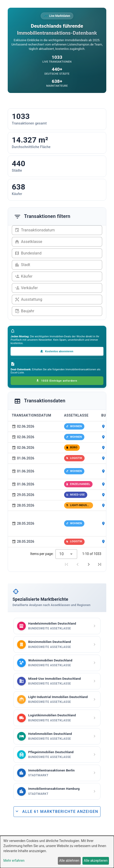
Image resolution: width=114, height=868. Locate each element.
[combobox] (66, 554)
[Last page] (100, 564)
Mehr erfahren (14, 861)
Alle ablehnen (69, 861)
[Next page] (89, 564)
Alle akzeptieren (96, 861)
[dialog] (57, 852)
